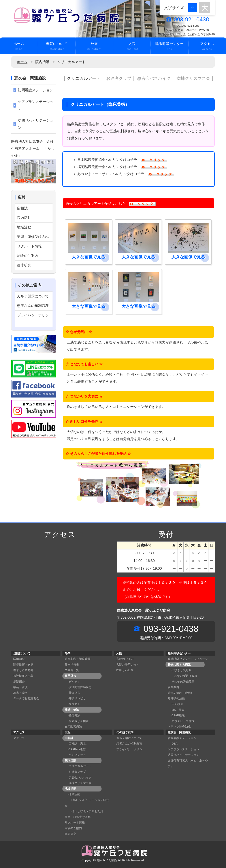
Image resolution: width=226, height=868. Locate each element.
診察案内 (173, 687)
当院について (57, 47)
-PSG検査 (175, 704)
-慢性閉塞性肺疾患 (78, 687)
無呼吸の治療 (176, 698)
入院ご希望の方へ (128, 665)
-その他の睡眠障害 (181, 682)
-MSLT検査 (176, 710)
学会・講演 (20, 687)
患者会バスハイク (154, 78)
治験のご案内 (28, 256)
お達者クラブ (119, 78)
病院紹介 (19, 682)
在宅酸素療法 (73, 727)
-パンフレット (75, 755)
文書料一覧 (72, 670)
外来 (94, 47)
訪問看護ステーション (36, 90)
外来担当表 (72, 665)
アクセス (207, 47)
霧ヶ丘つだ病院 (107, 860)
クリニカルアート (84, 78)
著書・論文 (20, 693)
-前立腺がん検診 (77, 721)
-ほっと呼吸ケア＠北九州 (84, 811)
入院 (132, 47)
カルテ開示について (33, 296)
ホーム (19, 47)
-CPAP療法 (176, 715)
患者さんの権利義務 (33, 306)
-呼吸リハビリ (75, 698)
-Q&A (173, 744)
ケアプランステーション (36, 105)
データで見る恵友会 (26, 698)
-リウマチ (72, 704)
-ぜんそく (72, 682)
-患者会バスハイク (78, 777)
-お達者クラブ (75, 772)
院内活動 (24, 218)
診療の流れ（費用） (181, 693)
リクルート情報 (29, 246)
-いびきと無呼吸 (180, 670)
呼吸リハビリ (125, 670)
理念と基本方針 (23, 670)
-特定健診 (72, 715)
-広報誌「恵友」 (77, 744)
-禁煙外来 (72, 693)
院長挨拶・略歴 (23, 665)
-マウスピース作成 (181, 721)
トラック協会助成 (179, 727)
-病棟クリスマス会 (78, 783)
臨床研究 (24, 265)
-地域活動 (72, 794)
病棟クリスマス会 (193, 78)
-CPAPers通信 (75, 749)
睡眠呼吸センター (169, 47)
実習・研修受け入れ (33, 237)
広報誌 (22, 208)
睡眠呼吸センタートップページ (188, 659)
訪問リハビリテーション (36, 124)
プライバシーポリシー (33, 319)
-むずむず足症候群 (183, 676)
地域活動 (24, 227)
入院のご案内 (125, 659)
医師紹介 (19, 659)
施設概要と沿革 (23, 676)
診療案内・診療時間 (78, 659)
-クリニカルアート (78, 766)
